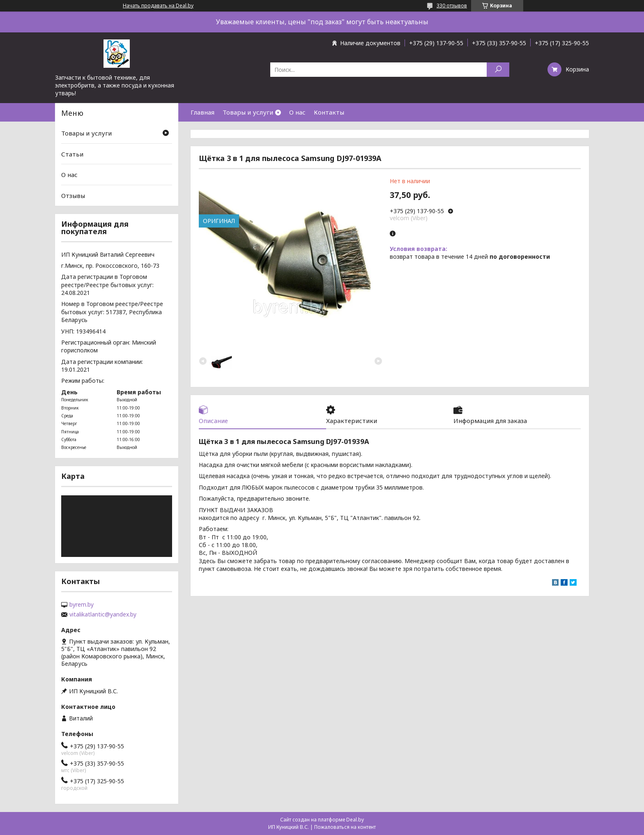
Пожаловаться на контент (345, 827)
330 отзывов (452, 6)
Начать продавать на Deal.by (158, 6)
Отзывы (73, 196)
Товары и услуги (248, 112)
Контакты (329, 112)
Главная (202, 112)
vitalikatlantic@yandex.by (103, 614)
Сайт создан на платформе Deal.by (322, 820)
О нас (297, 112)
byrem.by (82, 605)
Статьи (72, 154)
